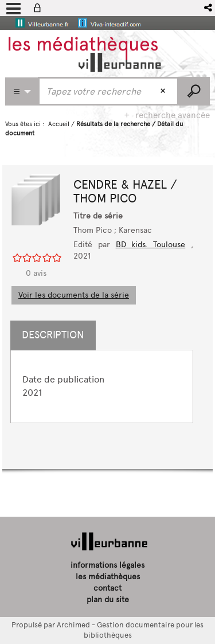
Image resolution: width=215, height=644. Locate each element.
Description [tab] (53, 335)
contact (107, 588)
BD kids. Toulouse (151, 245)
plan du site (108, 600)
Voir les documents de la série (74, 295)
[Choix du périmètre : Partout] (22, 91)
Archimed (73, 625)
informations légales (107, 565)
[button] (209, 8)
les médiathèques (108, 577)
